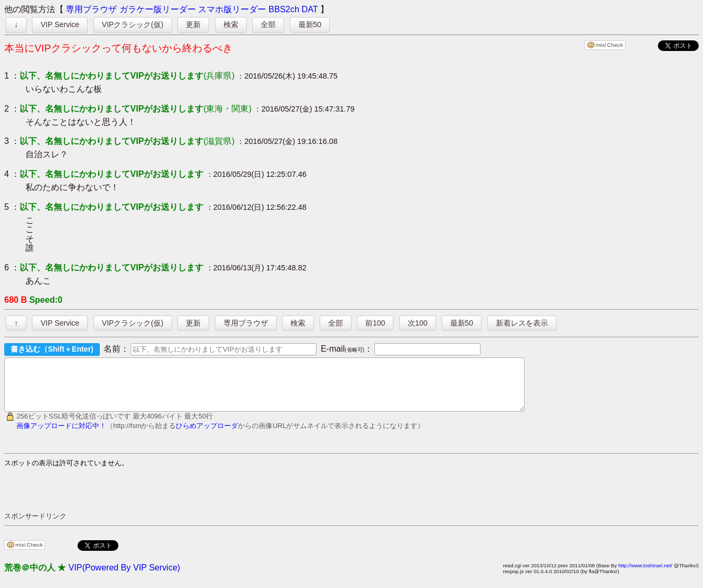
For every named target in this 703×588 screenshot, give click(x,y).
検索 (231, 24)
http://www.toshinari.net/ (645, 575)
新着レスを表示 (522, 323)
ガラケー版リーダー (158, 9)
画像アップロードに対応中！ (61, 435)
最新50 (310, 24)
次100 (418, 323)
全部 (268, 24)
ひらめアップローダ (207, 435)
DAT (310, 9)
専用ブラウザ (91, 9)
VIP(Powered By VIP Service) (124, 577)
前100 (375, 323)
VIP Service (60, 24)
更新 (193, 24)
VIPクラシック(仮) (133, 24)
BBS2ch (284, 9)
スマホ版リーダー (232, 9)
